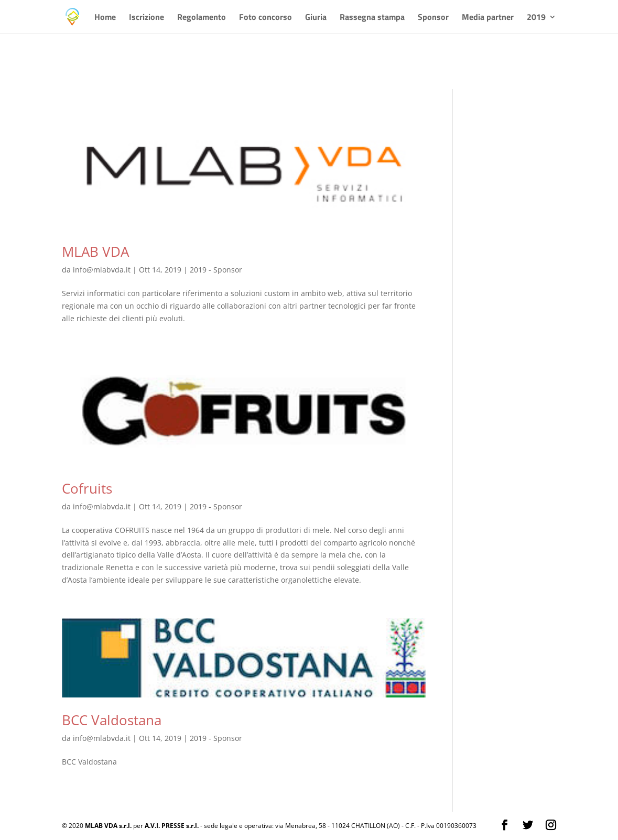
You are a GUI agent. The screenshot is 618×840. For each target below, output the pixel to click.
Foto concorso (265, 18)
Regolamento (202, 18)
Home (105, 18)
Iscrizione (147, 18)
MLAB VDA (95, 252)
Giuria (316, 18)
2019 (536, 18)
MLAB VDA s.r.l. (108, 826)
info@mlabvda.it (102, 270)
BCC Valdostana (112, 720)
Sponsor (433, 18)
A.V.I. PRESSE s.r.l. (172, 826)
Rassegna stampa (372, 18)
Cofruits (87, 488)
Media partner (488, 18)
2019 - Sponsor (216, 270)
